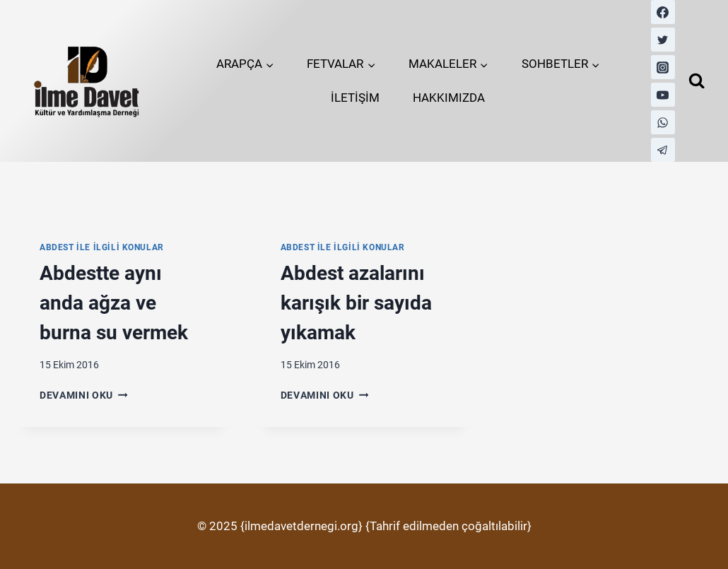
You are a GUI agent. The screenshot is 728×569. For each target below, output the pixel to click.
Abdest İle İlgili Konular (102, 247)
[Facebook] (663, 12)
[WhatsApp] (663, 122)
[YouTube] (663, 95)
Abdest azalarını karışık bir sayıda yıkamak (356, 303)
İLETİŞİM (355, 98)
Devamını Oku (84, 395)
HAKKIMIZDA (449, 98)
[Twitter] (663, 40)
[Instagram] (663, 67)
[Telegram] (663, 150)
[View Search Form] (697, 81)
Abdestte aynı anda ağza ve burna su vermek (114, 303)
